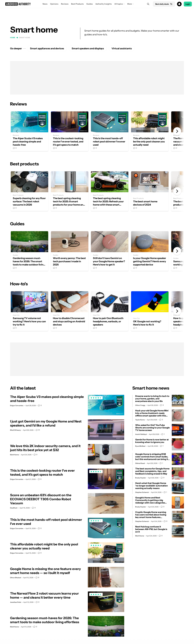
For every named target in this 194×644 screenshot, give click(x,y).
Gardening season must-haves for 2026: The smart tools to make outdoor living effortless (30, 251)
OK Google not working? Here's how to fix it (150, 311)
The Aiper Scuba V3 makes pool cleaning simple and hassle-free (30, 131)
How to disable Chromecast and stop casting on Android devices (70, 311)
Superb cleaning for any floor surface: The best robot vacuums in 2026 (30, 191)
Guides (90, 4)
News (45, 4)
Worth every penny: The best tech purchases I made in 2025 (70, 251)
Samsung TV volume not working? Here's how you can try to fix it (30, 311)
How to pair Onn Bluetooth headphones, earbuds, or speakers (110, 311)
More (130, 4)
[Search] (148, 4)
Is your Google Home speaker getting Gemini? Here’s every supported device (150, 251)
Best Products (77, 4)
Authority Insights (104, 4)
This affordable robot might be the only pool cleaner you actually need (150, 131)
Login (188, 4)
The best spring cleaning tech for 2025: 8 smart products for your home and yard (70, 191)
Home (13, 38)
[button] (97, 4)
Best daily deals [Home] (164, 4)
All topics (119, 4)
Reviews (65, 4)
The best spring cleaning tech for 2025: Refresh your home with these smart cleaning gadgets (110, 191)
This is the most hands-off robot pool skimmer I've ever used (110, 131)
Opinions (54, 4)
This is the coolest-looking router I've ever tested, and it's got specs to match (70, 131)
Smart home (25, 38)
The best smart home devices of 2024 (150, 191)
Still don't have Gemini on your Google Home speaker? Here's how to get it (110, 251)
